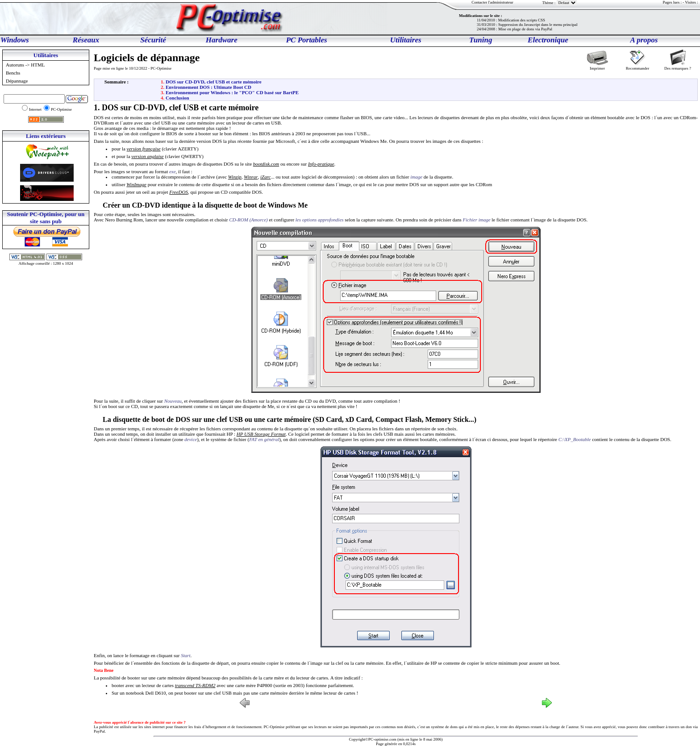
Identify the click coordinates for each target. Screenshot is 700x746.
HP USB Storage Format (261, 434)
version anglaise (147, 156)
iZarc (265, 177)
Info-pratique (321, 164)
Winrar (251, 177)
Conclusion (177, 98)
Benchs (14, 73)
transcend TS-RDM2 (195, 685)
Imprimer (597, 66)
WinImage (136, 184)
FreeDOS (179, 192)
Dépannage (17, 81)
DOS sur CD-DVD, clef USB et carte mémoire (214, 82)
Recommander (637, 66)
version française (144, 149)
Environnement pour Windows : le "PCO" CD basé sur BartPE (232, 92)
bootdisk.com (266, 164)
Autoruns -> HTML (26, 65)
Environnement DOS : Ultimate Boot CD (208, 87)
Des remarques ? (678, 66)
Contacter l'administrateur (492, 2)
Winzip (235, 177)
